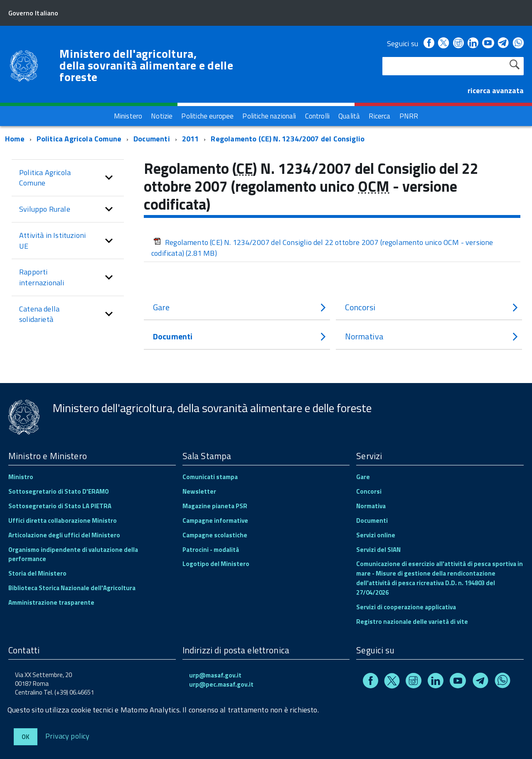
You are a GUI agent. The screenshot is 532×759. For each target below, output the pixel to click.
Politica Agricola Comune (79, 139)
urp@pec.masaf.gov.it (221, 684)
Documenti (152, 139)
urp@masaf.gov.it (215, 675)
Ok (26, 737)
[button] (109, 178)
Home (15, 139)
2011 (191, 139)
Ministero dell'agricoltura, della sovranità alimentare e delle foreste (146, 65)
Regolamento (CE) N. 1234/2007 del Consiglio (288, 139)
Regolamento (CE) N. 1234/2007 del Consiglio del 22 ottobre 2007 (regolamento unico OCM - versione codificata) (322, 248)
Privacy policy (68, 736)
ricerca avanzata (496, 90)
